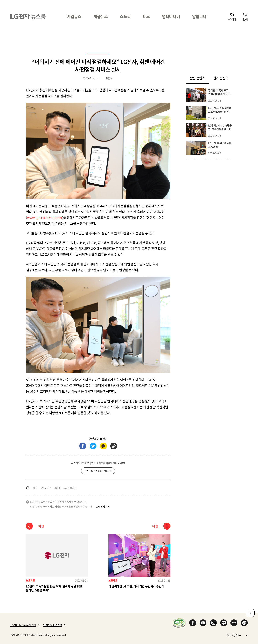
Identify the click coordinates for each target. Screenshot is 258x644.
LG (36, 488)
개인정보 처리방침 (53, 625)
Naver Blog (224, 623)
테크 (146, 16)
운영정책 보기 (103, 506)
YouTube (203, 623)
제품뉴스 (101, 16)
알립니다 (199, 16)
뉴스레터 (232, 19)
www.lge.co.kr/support (45, 218)
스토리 (125, 16)
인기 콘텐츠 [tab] (221, 78)
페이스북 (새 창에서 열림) (83, 446)
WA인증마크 (179, 623)
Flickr (234, 623)
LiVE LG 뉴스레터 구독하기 (98, 471)
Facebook (193, 623)
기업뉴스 (74, 16)
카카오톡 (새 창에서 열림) (103, 446)
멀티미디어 (171, 16)
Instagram (213, 623)
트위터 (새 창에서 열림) (93, 446)
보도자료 (47, 488)
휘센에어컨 (71, 488)
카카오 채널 (244, 623)
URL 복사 (114, 446)
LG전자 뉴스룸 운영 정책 (23, 625)
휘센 (58, 488)
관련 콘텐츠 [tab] (199, 78)
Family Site (237, 635)
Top (250, 613)
